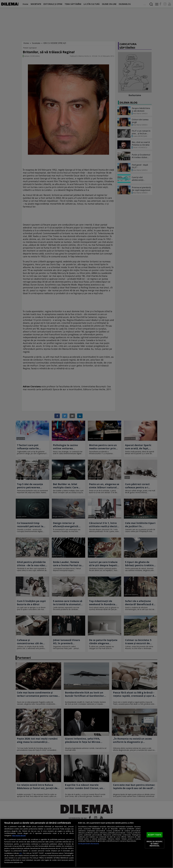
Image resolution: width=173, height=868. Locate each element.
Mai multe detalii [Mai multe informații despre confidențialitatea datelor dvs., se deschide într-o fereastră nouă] (19, 836)
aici (21, 853)
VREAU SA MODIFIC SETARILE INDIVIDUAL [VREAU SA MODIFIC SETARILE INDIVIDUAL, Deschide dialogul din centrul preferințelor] (154, 844)
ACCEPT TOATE (155, 835)
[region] (86, 843)
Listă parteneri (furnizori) (88, 844)
